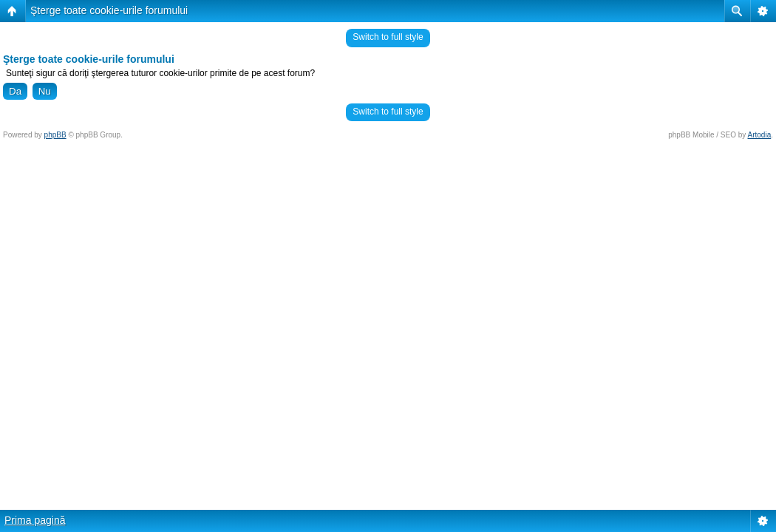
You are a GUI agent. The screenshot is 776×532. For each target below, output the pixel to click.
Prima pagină (35, 520)
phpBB (55, 135)
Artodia (760, 135)
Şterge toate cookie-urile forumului (109, 10)
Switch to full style (388, 37)
